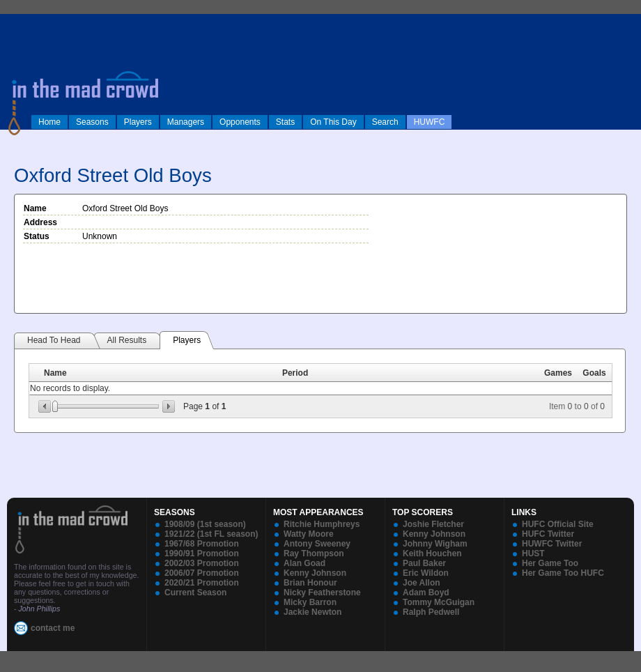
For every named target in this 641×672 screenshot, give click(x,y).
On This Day (333, 122)
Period (295, 373)
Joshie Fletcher (433, 524)
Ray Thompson (314, 553)
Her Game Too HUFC (563, 573)
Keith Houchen (432, 553)
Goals (594, 373)
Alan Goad (304, 563)
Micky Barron (310, 602)
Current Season (195, 593)
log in (15, 22)
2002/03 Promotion (202, 563)
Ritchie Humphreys (322, 524)
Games (558, 373)
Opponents (240, 122)
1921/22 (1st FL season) (211, 534)
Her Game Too (550, 563)
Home (49, 122)
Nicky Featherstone (322, 593)
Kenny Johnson (315, 573)
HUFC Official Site (558, 524)
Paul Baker (424, 563)
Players (138, 122)
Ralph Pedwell (431, 612)
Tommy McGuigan (439, 602)
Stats (285, 122)
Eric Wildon (426, 573)
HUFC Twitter (548, 534)
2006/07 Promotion (202, 573)
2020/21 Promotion (202, 583)
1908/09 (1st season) (205, 524)
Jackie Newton (312, 612)
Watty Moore (309, 534)
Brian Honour (310, 583)
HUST (533, 553)
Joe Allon (422, 583)
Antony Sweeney (317, 544)
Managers (186, 122)
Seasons (92, 122)
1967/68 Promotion (202, 544)
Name (55, 373)
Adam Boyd (426, 593)
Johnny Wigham (435, 544)
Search (385, 122)
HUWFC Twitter (552, 544)
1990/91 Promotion (202, 553)
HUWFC (430, 122)
